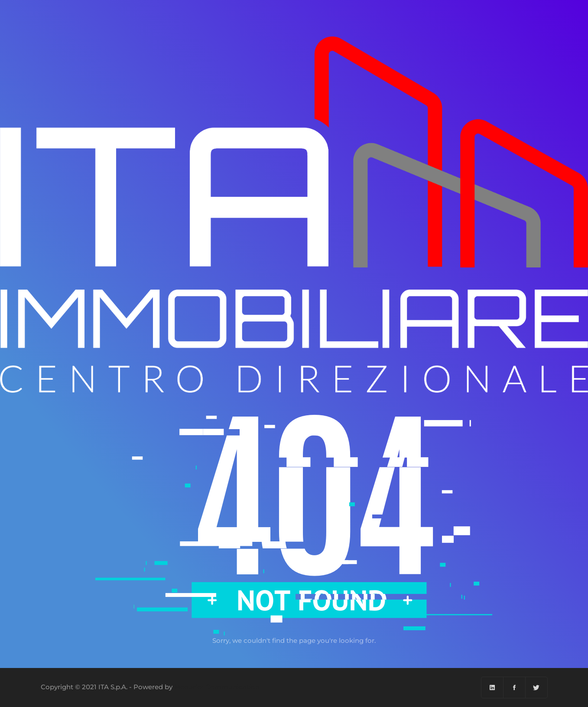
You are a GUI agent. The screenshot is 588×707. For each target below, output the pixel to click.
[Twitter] (536, 687)
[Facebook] (515, 687)
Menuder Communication (217, 687)
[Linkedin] (492, 687)
